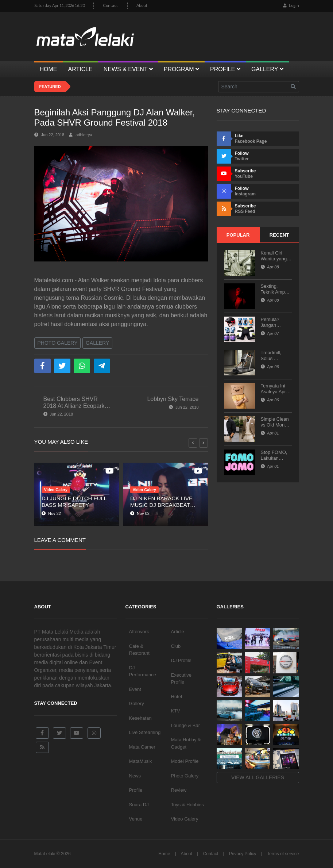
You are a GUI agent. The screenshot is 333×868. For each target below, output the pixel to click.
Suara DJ (139, 805)
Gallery (97, 343)
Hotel (177, 697)
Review (179, 790)
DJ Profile (181, 660)
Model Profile (185, 761)
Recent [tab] (279, 235)
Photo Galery (58, 343)
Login (291, 5)
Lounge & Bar (186, 725)
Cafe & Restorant (139, 650)
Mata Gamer (142, 747)
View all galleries (258, 777)
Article (178, 632)
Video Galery (185, 819)
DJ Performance (143, 671)
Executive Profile (181, 679)
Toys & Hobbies (187, 805)
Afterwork (139, 632)
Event (135, 689)
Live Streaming (145, 732)
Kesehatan (140, 718)
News (135, 776)
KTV (176, 711)
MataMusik (141, 761)
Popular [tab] (238, 235)
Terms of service (283, 854)
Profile (136, 790)
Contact (110, 5)
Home (164, 854)
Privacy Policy (243, 854)
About (142, 5)
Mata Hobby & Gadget (186, 743)
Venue (136, 819)
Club (176, 646)
